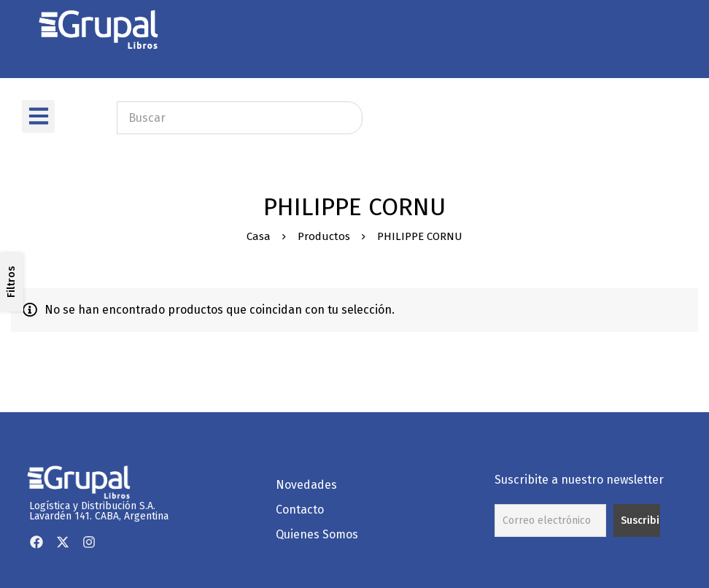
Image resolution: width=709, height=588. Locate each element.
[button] (38, 116)
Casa (259, 236)
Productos (324, 236)
